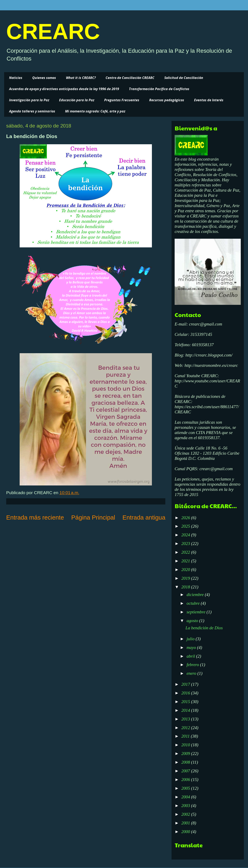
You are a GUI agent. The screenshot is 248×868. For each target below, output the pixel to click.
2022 (186, 552)
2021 (186, 561)
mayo (192, 647)
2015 (186, 702)
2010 (186, 745)
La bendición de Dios (204, 628)
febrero (193, 665)
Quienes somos (44, 78)
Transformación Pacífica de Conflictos (159, 89)
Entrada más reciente (35, 517)
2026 (186, 518)
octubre (194, 603)
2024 (186, 535)
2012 (186, 728)
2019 (186, 578)
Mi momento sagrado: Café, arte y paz (95, 111)
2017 (186, 684)
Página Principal (93, 517)
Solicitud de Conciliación (184, 78)
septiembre (197, 612)
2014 (186, 710)
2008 (186, 762)
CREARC (53, 31)
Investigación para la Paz (29, 100)
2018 (186, 587)
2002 (186, 814)
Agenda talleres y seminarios (32, 111)
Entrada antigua (144, 517)
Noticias (16, 78)
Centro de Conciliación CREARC (130, 78)
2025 (186, 526)
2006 (186, 780)
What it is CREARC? (81, 78)
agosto (193, 621)
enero (192, 673)
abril (191, 656)
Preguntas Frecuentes (122, 100)
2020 (186, 570)
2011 (186, 736)
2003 (186, 806)
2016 (186, 693)
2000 (186, 832)
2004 (186, 797)
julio (191, 639)
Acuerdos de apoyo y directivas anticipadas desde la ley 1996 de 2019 (64, 89)
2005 (186, 788)
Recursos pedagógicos (167, 100)
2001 (186, 823)
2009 (186, 754)
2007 (186, 771)
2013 (186, 719)
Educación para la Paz (77, 100)
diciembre (196, 595)
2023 (186, 544)
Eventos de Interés (209, 100)
